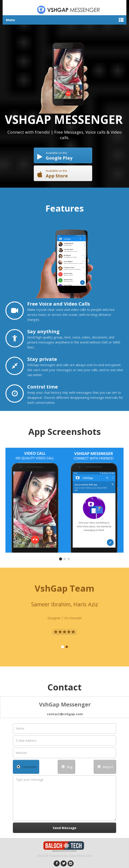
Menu (10, 20)
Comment (27, 767)
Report (105, 767)
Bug (67, 767)
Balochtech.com (81, 855)
